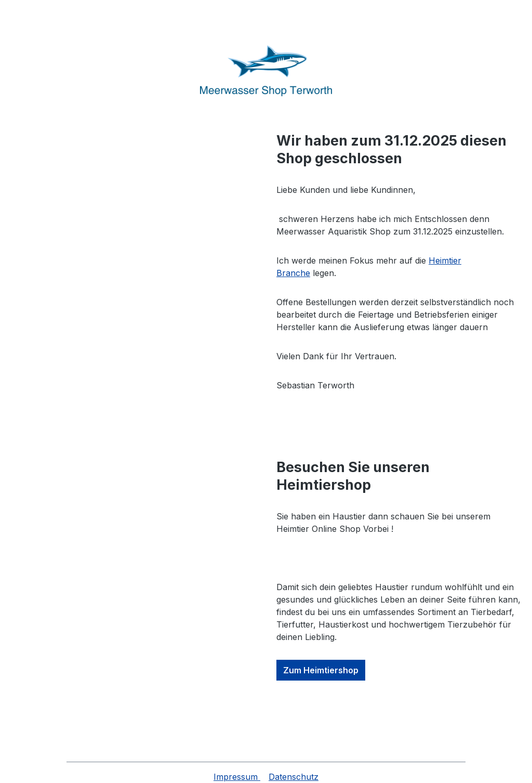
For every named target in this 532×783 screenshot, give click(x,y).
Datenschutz (294, 777)
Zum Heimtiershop (321, 670)
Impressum (237, 777)
